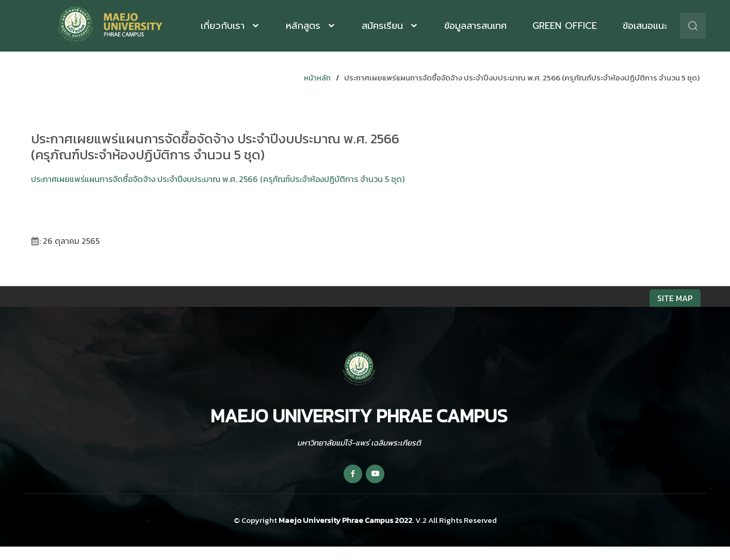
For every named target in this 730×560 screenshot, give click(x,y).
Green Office (565, 26)
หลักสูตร (305, 26)
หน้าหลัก (317, 78)
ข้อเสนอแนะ (645, 26)
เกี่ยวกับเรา (224, 26)
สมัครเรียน (384, 26)
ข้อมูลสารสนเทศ (475, 26)
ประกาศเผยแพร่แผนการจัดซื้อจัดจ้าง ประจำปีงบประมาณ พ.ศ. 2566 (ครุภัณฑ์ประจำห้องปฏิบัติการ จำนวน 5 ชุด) (218, 179)
